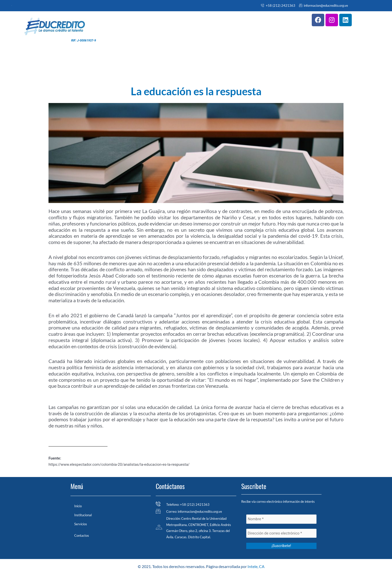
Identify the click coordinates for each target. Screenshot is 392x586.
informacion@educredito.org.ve (323, 6)
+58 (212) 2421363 (278, 6)
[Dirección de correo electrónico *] (281, 533)
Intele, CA (256, 566)
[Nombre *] (281, 519)
